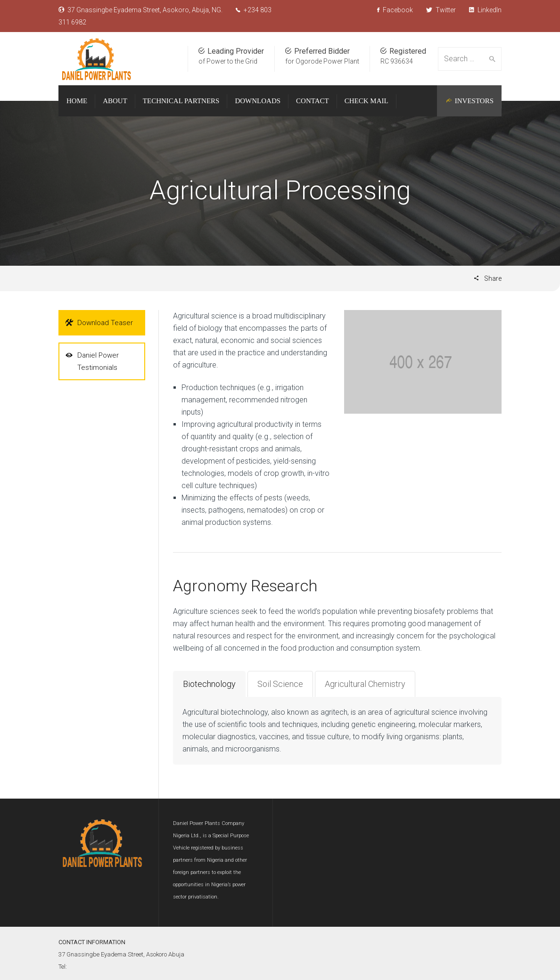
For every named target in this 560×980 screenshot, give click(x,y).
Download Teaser (99, 323)
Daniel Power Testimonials (92, 360)
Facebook (395, 10)
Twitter (441, 10)
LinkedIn (485, 10)
